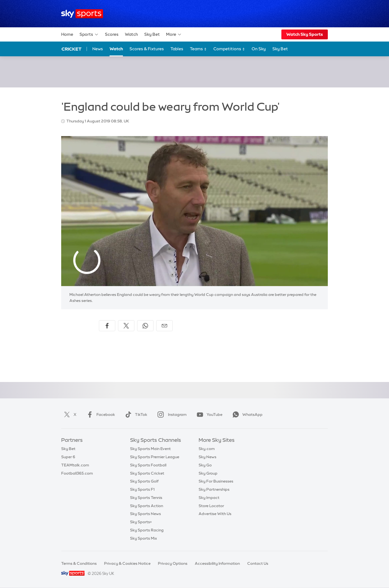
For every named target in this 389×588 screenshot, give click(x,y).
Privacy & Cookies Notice (127, 563)
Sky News (207, 457)
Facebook (100, 414)
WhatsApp (246, 414)
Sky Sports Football (148, 465)
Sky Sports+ (141, 522)
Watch (131, 34)
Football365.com (77, 473)
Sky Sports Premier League (155, 457)
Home (67, 34)
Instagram (171, 414)
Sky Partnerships (214, 489)
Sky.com (207, 449)
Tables (177, 49)
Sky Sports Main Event (150, 449)
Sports (89, 34)
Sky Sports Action (147, 506)
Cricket (71, 49)
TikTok (135, 414)
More (174, 34)
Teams (198, 49)
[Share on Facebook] (107, 326)
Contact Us (258, 563)
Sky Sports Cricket (147, 473)
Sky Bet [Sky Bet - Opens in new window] (280, 49)
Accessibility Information (217, 563)
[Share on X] (126, 326)
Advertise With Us (215, 514)
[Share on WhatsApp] (145, 326)
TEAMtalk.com (75, 465)
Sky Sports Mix (144, 538)
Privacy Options (173, 563)
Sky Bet (152, 34)
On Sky (259, 49)
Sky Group (208, 473)
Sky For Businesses (216, 481)
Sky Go (205, 465)
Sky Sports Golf (144, 481)
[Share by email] (164, 326)
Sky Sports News (145, 514)
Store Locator (211, 506)
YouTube (208, 414)
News (98, 49)
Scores (112, 34)
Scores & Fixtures (147, 49)
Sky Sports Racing (147, 530)
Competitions (229, 49)
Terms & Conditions (79, 563)
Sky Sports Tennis (146, 498)
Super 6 (68, 457)
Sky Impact (209, 498)
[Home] (82, 14)
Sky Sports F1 (142, 489)
